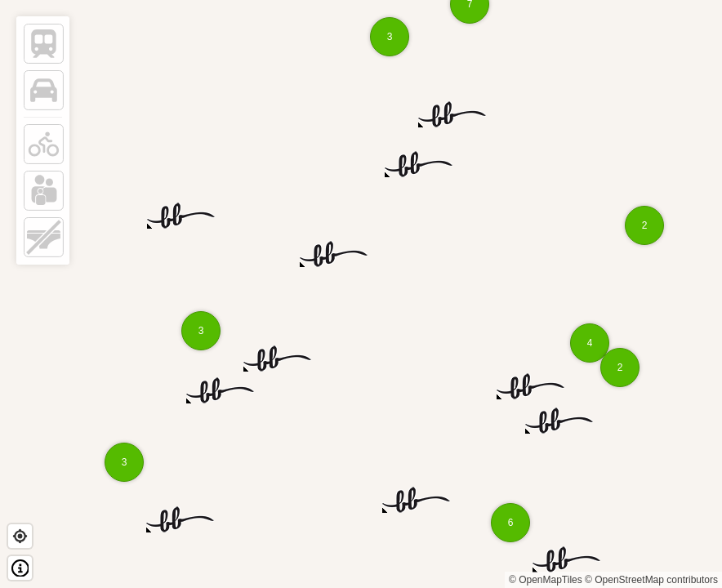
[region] (361, 294)
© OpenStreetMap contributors (651, 580)
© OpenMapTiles (546, 580)
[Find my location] (20, 536)
